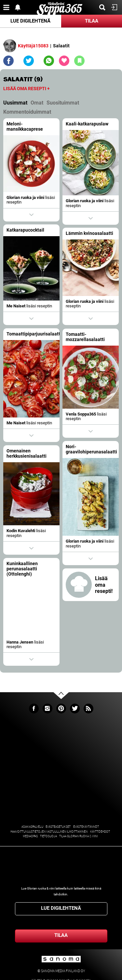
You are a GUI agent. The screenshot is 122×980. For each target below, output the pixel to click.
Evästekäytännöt (86, 827)
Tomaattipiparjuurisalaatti (34, 334)
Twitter (75, 709)
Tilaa (92, 21)
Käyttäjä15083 (33, 46)
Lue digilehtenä (30, 21)
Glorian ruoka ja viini (25, 197)
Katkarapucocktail (25, 230)
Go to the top (67, 706)
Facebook (34, 709)
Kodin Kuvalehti (28, 530)
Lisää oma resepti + (27, 89)
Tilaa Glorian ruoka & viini (78, 836)
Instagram (47, 709)
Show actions (31, 215)
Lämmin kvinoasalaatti (89, 233)
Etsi (104, 7)
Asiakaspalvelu (32, 827)
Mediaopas (30, 836)
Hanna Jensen (20, 639)
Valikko (8, 7)
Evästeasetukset (58, 827)
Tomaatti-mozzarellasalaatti (85, 337)
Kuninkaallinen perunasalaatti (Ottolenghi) (22, 566)
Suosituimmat (63, 103)
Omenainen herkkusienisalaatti (34, 453)
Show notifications (20, 7)
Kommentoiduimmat (27, 112)
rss (88, 709)
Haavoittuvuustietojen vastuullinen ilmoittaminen (49, 832)
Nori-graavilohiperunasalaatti (84, 447)
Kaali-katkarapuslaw (87, 124)
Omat (37, 103)
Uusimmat (15, 103)
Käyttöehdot (100, 832)
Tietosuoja (48, 836)
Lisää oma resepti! (104, 581)
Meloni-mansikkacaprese (25, 127)
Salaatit (61, 46)
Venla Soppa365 (81, 414)
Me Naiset (16, 306)
